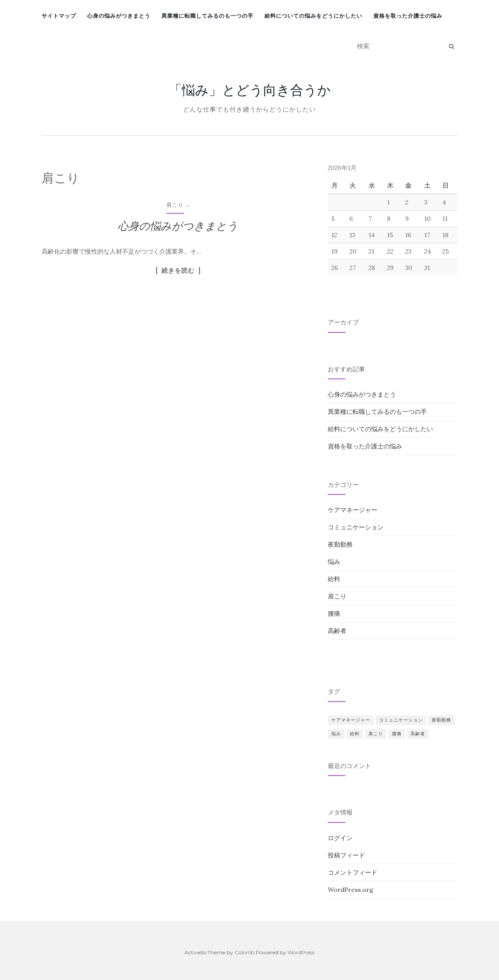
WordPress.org (351, 890)
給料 (334, 579)
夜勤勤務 (340, 544)
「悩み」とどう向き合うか (250, 90)
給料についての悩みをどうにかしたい (313, 16)
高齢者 (337, 631)
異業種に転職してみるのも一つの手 (207, 16)
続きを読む (178, 270)
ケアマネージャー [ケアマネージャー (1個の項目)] (351, 720)
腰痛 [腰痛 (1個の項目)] (397, 734)
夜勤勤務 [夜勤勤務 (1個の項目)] (441, 720)
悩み (334, 562)
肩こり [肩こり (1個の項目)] (376, 734)
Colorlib (244, 952)
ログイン (340, 838)
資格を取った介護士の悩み (408, 16)
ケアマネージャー (353, 510)
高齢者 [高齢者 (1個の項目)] (418, 734)
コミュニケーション (356, 527)
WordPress (301, 952)
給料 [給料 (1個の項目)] (355, 734)
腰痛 (334, 613)
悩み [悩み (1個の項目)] (336, 734)
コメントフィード (353, 872)
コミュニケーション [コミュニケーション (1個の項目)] (401, 720)
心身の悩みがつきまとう (119, 16)
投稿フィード (346, 855)
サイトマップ (59, 16)
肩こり (175, 205)
